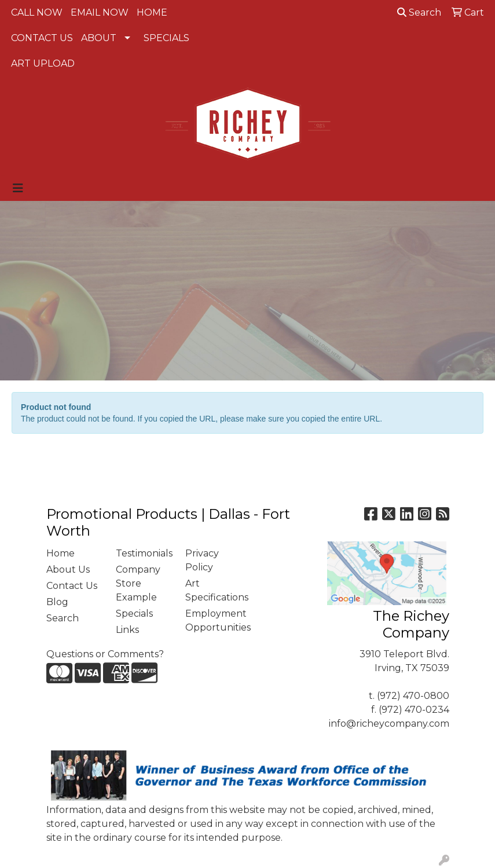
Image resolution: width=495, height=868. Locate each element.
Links (127, 630)
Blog (57, 602)
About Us (68, 569)
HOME (152, 12)
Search (419, 12)
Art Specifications (213, 590)
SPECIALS (166, 38)
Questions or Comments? (105, 654)
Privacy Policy (202, 560)
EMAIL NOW (100, 12)
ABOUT (99, 38)
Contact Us (72, 586)
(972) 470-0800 (413, 696)
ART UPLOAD (43, 63)
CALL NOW (37, 12)
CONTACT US (42, 38)
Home (60, 553)
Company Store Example (138, 583)
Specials (134, 614)
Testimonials (144, 553)
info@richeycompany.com (389, 724)
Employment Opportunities (213, 620)
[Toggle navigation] (18, 188)
